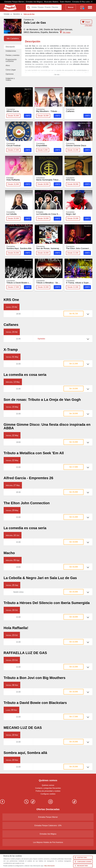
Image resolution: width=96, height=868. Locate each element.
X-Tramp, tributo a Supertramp (80, 282)
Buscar (71, 7)
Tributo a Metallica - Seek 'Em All (52, 282)
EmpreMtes (49, 145)
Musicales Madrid (51, 2)
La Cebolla (19, 213)
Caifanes (79, 110)
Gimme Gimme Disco (79, 145)
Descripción (10, 47)
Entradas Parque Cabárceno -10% (48, 825)
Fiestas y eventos (13, 55)
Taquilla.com (9, 6)
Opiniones (10, 74)
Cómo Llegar (11, 70)
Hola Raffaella (19, 179)
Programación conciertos (11, 60)
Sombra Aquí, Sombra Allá (19, 248)
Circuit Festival (19, 145)
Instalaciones (11, 51)
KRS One (79, 179)
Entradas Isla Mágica (34, 2)
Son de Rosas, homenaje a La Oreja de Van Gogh (60, 248)
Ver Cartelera (13, 38)
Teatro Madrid (65, 2)
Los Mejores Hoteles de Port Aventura (48, 842)
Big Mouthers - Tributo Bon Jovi (51, 110)
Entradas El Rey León (81, 2)
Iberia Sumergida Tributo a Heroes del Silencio (58, 179)
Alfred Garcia (19, 110)
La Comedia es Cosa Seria (49, 213)
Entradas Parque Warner (14, 2)
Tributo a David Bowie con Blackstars (24, 282)
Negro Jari (79, 213)
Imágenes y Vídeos (10, 79)
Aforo (8, 65)
